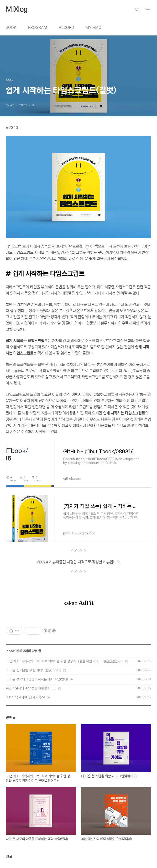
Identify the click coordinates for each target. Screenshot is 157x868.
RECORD (66, 27)
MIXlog (17, 10)
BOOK (11, 27)
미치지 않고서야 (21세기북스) (25, 697)
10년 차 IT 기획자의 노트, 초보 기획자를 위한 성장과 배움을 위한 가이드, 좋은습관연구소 (65, 661)
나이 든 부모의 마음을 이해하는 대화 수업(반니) (37, 679)
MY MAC (93, 27)
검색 (137, 10)
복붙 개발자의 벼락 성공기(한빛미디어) (31, 688)
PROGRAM (38, 27)
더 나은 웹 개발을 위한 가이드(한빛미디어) (33, 670)
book (11, 651)
